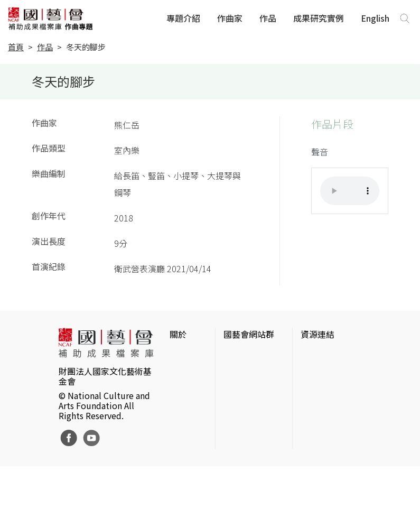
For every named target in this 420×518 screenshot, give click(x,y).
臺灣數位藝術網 (330, 402)
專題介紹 (183, 18)
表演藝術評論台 (253, 402)
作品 (268, 18)
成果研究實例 (319, 18)
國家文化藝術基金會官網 (253, 362)
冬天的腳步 (86, 47)
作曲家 (230, 18)
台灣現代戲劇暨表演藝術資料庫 (330, 455)
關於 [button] (178, 334)
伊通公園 (318, 385)
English (375, 18)
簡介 (178, 355)
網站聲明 (186, 372)
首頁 (16, 47)
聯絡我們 (186, 389)
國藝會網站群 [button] (249, 334)
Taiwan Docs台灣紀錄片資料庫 (330, 484)
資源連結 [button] (318, 334)
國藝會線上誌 (249, 385)
